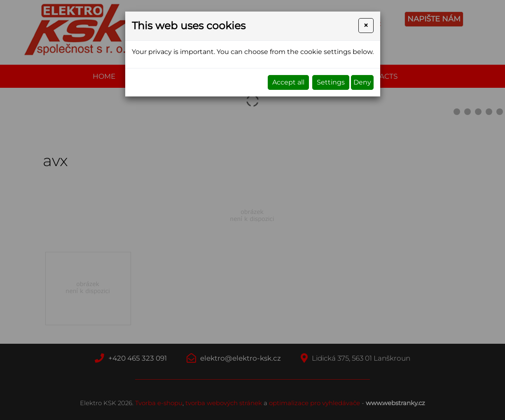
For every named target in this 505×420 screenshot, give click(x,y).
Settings (331, 82)
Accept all (288, 82)
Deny (362, 82)
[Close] (366, 26)
